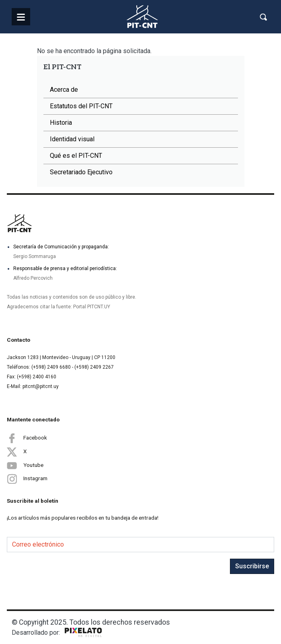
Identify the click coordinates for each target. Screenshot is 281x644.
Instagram (27, 479)
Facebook (27, 438)
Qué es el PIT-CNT (76, 156)
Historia (61, 123)
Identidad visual (72, 139)
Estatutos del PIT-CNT (81, 106)
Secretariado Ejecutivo (81, 172)
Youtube (25, 465)
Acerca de (64, 90)
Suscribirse (252, 566)
